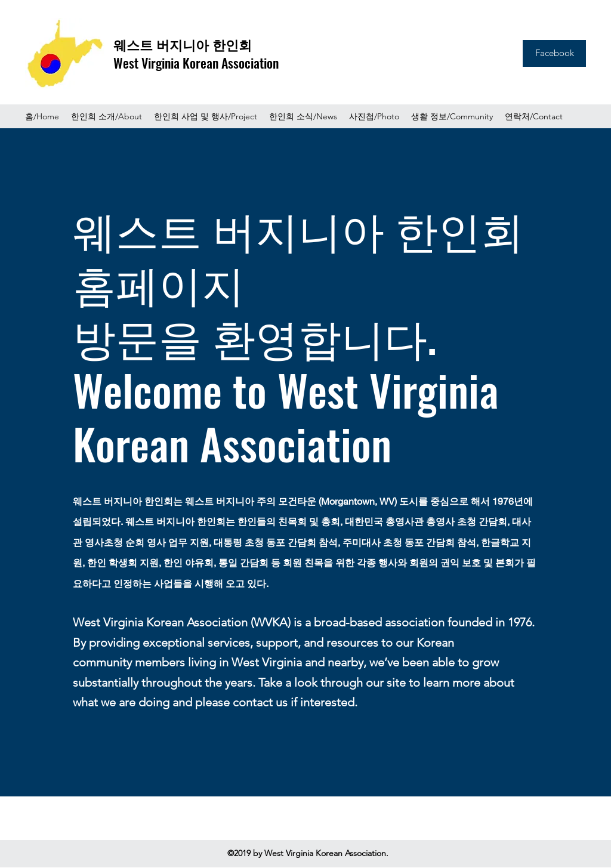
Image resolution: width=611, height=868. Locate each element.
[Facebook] (554, 53)
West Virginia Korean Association (196, 63)
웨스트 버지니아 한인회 (183, 44)
